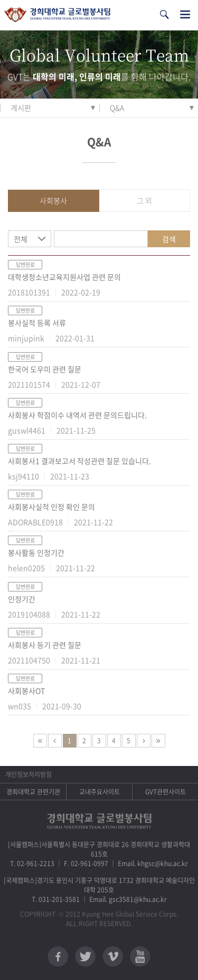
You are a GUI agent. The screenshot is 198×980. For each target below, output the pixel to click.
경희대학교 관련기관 (33, 792)
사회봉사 (53, 200)
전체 (21, 239)
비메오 (113, 957)
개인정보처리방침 (29, 774)
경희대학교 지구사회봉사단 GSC (57, 15)
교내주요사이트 (100, 792)
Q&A (117, 108)
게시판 (21, 108)
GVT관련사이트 (166, 792)
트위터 (85, 957)
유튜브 (140, 957)
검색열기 (164, 14)
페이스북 (58, 957)
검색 (169, 239)
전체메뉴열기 (185, 14)
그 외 (144, 200)
